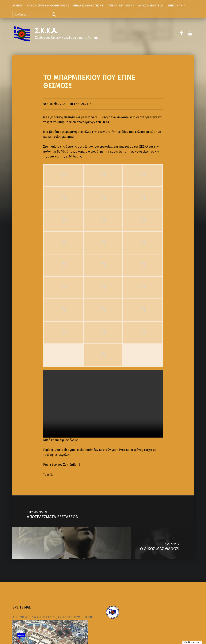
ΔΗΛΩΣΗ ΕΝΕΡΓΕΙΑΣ (151, 6)
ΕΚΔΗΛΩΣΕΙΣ (83, 104)
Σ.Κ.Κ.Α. (46, 31)
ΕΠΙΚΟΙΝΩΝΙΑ (176, 6)
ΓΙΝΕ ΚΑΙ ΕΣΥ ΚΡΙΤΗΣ (121, 6)
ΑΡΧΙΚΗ (17, 6)
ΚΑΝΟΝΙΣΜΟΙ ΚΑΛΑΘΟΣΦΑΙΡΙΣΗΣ (48, 6)
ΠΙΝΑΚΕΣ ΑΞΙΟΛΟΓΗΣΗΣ (88, 6)
